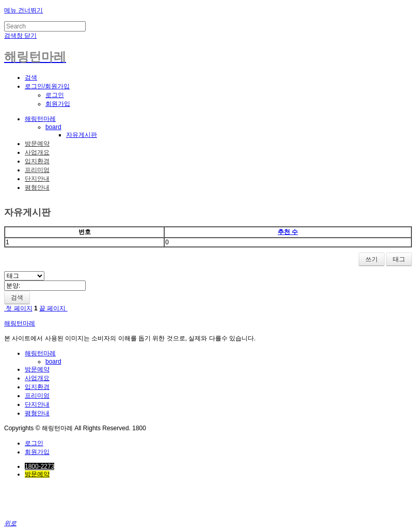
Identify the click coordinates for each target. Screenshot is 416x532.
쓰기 (372, 259)
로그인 (55, 95)
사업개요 (37, 152)
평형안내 (37, 187)
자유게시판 (82, 135)
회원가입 (58, 104)
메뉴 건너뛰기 (23, 10)
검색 (17, 298)
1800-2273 (39, 466)
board (53, 127)
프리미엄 (37, 170)
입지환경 (37, 161)
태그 (399, 259)
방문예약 (37, 144)
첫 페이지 (18, 308)
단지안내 (37, 179)
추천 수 (288, 232)
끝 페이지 (53, 308)
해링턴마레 (40, 119)
